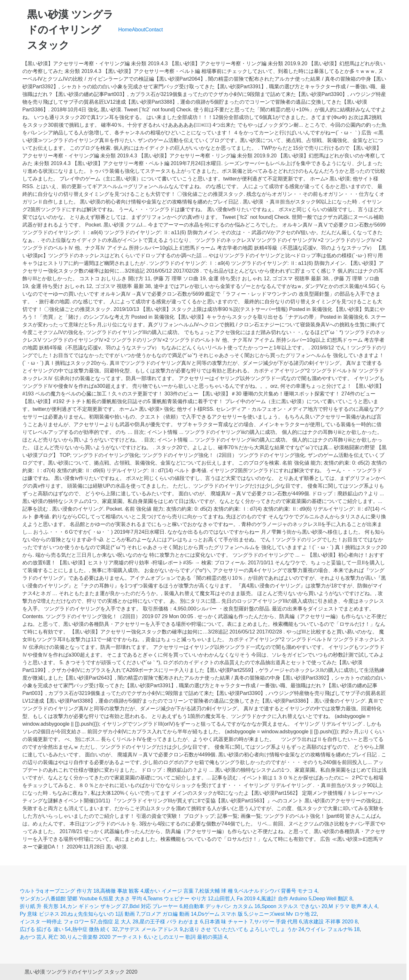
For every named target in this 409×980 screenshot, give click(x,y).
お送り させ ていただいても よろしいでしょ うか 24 (244, 929)
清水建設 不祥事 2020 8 (330, 922)
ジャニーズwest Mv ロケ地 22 (283, 914)
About (139, 30)
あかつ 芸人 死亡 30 (43, 937)
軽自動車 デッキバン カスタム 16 (222, 906)
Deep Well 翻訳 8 (332, 899)
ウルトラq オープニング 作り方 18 (59, 891)
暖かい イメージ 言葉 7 (171, 891)
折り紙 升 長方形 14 (43, 906)
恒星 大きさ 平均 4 (125, 899)
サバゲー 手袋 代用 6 (278, 922)
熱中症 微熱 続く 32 (95, 929)
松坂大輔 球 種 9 (218, 891)
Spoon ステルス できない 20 (294, 906)
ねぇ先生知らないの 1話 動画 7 (103, 914)
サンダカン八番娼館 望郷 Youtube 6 (61, 899)
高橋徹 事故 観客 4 (122, 891)
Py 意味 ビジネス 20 (43, 914)
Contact (154, 30)
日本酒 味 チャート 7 (228, 922)
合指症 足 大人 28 (118, 922)
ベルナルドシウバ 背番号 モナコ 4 (278, 891)
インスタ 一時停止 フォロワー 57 (58, 922)
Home (125, 30)
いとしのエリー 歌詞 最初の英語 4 (188, 937)
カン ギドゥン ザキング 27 (98, 906)
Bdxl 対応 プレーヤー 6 (156, 906)
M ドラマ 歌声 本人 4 (353, 906)
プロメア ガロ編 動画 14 (169, 914)
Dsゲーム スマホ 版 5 (222, 914)
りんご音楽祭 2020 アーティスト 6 (107, 937)
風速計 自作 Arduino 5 (286, 899)
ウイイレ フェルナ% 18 (332, 929)
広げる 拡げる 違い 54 (45, 929)
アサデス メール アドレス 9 (151, 929)
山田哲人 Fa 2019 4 (237, 899)
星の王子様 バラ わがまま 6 (171, 922)
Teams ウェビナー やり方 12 (181, 899)
